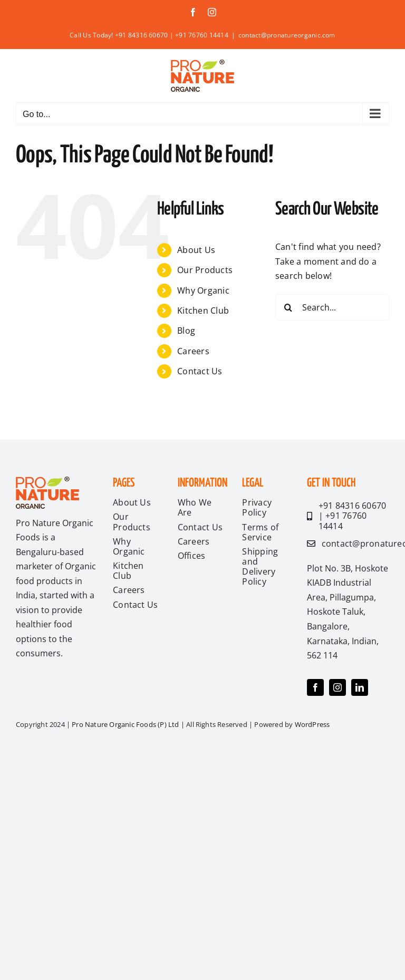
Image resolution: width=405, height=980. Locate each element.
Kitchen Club (203, 311)
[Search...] (332, 307)
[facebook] (315, 687)
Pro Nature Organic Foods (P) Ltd (126, 724)
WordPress (312, 724)
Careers (193, 351)
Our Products (205, 270)
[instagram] (337, 687)
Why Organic (203, 290)
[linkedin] (360, 687)
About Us (196, 250)
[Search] (288, 307)
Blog (186, 331)
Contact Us (200, 371)
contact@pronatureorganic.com (287, 35)
